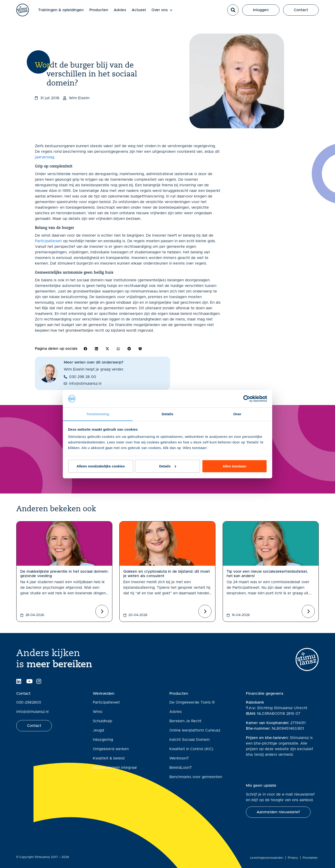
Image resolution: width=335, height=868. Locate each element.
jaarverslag (45, 157)
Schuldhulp (102, 721)
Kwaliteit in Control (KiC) (191, 749)
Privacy (294, 858)
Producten (103, 12)
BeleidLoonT (181, 768)
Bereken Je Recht (185, 721)
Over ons (167, 12)
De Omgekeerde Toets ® (192, 702)
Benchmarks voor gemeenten (196, 777)
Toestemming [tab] (98, 414)
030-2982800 (29, 702)
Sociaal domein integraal (115, 768)
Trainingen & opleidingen (66, 12)
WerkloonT (179, 758)
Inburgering (103, 740)
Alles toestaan (234, 466)
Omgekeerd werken (111, 749)
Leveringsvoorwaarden (268, 858)
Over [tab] (237, 414)
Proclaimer (311, 858)
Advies (125, 12)
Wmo (98, 712)
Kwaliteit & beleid (109, 758)
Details (168, 466)
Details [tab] (167, 414)
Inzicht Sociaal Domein (189, 740)
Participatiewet (48, 241)
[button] (233, 12)
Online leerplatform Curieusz (195, 730)
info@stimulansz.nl (32, 712)
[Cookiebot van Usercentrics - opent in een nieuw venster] (247, 399)
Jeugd (98, 730)
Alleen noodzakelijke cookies (101, 466)
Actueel (143, 12)
